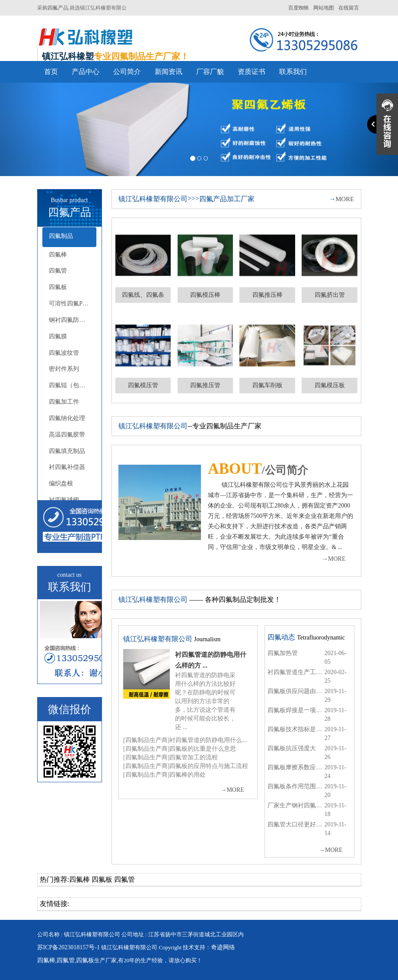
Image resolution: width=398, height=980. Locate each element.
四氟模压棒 (205, 295)
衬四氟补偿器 (67, 467)
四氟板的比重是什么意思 (203, 749)
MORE (341, 199)
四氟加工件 (64, 402)
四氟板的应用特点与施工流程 (209, 766)
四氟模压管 (143, 385)
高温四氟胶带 (67, 435)
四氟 (53, 8)
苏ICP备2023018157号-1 (68, 947)
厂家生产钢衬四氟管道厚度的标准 (296, 805)
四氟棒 (58, 255)
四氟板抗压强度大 (292, 748)
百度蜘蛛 (299, 8)
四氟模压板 (330, 385)
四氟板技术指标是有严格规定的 (296, 729)
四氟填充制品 (67, 451)
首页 (51, 72)
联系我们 (293, 72)
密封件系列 (64, 369)
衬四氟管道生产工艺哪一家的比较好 (296, 672)
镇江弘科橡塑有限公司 (153, 199)
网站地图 (324, 8)
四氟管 (58, 271)
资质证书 (252, 72)
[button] (30, 129)
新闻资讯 (169, 72)
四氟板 (58, 287)
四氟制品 (61, 236)
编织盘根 (61, 484)
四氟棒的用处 (188, 775)
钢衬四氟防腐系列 (73, 320)
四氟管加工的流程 (194, 757)
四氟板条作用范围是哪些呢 (296, 786)
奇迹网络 (223, 947)
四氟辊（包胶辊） (73, 385)
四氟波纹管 (64, 353)
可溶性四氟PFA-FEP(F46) (73, 304)
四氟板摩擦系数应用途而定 (296, 767)
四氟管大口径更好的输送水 (296, 824)
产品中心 (86, 72)
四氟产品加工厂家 (227, 199)
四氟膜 (58, 336)
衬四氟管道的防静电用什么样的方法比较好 (227, 740)
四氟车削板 (267, 385)
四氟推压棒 (267, 295)
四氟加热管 (283, 653)
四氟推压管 (205, 385)
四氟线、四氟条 (143, 295)
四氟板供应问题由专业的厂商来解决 (296, 691)
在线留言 (349, 8)
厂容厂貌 (210, 72)
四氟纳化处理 (67, 418)
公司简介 (127, 72)
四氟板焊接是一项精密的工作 (296, 710)
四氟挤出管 (330, 295)
